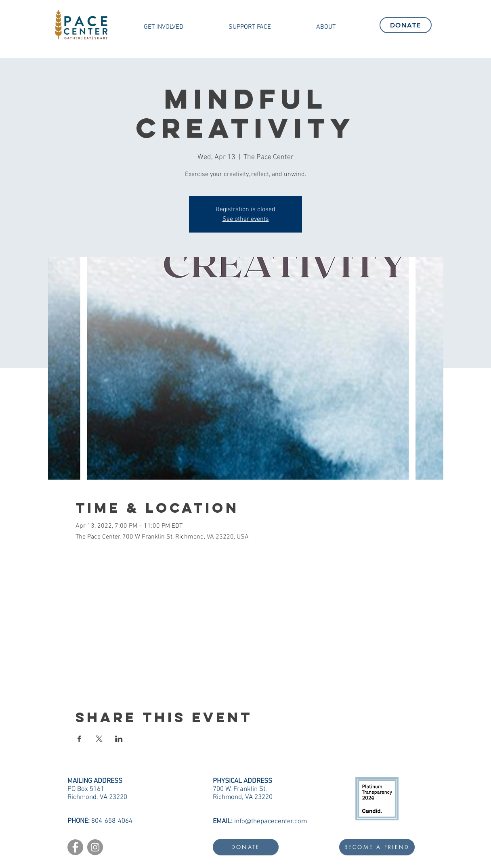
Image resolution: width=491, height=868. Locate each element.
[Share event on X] (99, 739)
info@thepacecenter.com (271, 822)
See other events (246, 219)
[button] (164, 27)
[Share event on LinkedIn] (119, 739)
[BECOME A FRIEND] (377, 847)
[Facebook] (75, 847)
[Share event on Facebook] (79, 739)
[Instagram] (95, 847)
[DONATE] (406, 25)
